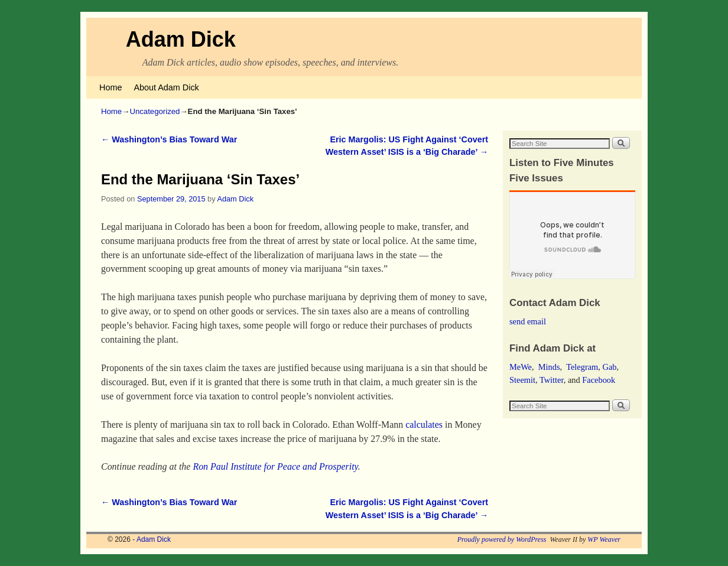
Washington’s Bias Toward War (169, 139)
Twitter (552, 380)
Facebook (599, 380)
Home (110, 87)
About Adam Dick (166, 87)
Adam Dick (181, 39)
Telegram (582, 367)
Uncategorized (155, 111)
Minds (549, 367)
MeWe (521, 367)
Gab (609, 367)
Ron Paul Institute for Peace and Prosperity (275, 466)
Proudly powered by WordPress (502, 539)
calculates (424, 425)
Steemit (522, 380)
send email (528, 321)
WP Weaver (604, 539)
